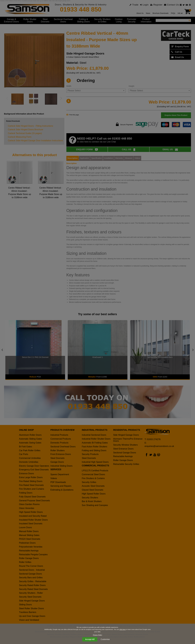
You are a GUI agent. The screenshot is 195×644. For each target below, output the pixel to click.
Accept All (90, 639)
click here (123, 629)
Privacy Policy (97, 635)
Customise (105, 639)
